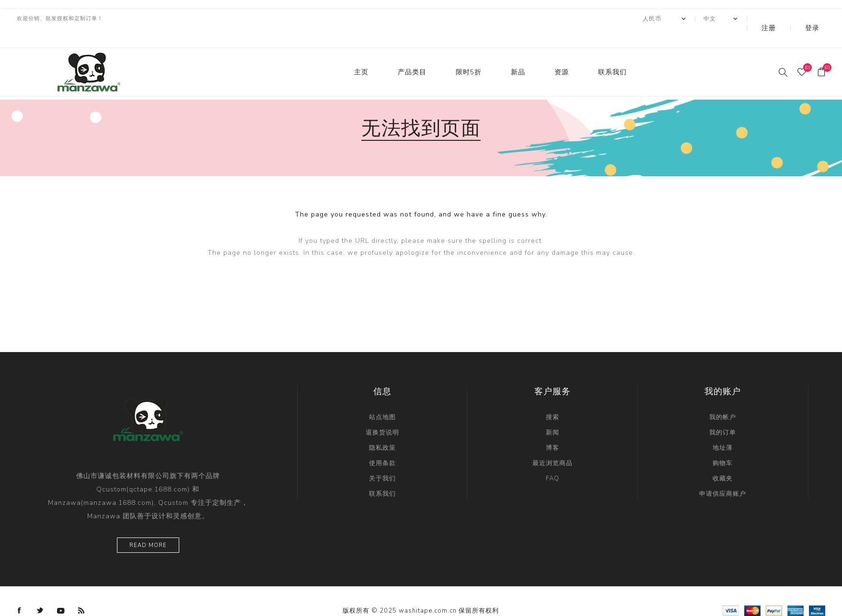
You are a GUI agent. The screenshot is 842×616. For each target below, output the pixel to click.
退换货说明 (382, 413)
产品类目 (412, 53)
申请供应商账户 (723, 475)
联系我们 (612, 53)
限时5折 (469, 53)
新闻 (553, 413)
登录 (819, 19)
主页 (361, 53)
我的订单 (723, 413)
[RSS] (81, 592)
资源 (562, 53)
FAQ (553, 459)
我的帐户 (723, 398)
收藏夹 (723, 459)
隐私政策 (382, 429)
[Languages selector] (747, 19)
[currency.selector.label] (691, 19)
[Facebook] (20, 592)
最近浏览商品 (553, 444)
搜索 (553, 398)
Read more (148, 526)
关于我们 (382, 459)
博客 (553, 429)
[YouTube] (61, 592)
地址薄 (723, 429)
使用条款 (382, 444)
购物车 (723, 444)
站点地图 (382, 398)
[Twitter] (40, 592)
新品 (518, 53)
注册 (789, 19)
